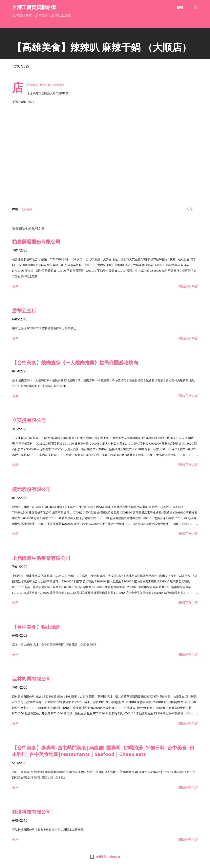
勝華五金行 (24, 310)
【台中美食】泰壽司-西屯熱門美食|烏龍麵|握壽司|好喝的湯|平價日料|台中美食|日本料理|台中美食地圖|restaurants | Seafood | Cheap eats (103, 751)
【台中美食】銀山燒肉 (36, 627)
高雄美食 (27, 209)
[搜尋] (180, 7)
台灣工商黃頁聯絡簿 (34, 7)
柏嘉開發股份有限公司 (36, 242)
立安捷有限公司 (29, 420)
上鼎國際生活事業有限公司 (41, 558)
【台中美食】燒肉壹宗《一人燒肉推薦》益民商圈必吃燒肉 (75, 362)
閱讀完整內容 (188, 286)
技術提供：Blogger (105, 857)
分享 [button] (190, 209)
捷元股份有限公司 (31, 489)
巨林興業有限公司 (31, 679)
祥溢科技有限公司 (31, 812)
